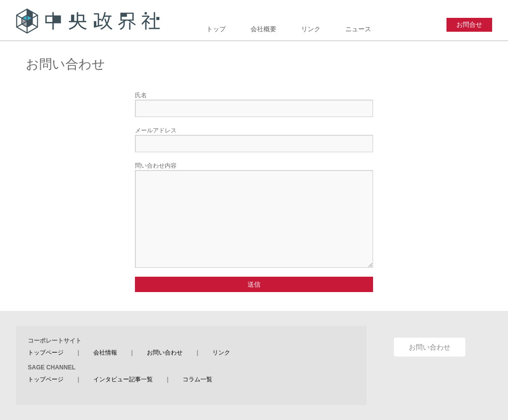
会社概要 (263, 29)
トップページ (46, 353)
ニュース (358, 29)
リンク (311, 29)
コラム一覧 (197, 379)
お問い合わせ (165, 353)
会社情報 (105, 353)
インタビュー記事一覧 (123, 379)
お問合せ (469, 25)
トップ (216, 29)
